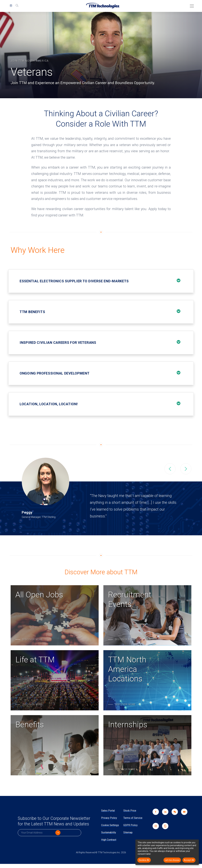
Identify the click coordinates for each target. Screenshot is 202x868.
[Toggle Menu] (191, 5)
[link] (173, 816)
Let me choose (172, 860)
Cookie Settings (110, 825)
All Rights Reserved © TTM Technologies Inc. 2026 (101, 857)
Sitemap (128, 832)
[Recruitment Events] (147, 615)
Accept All (189, 860)
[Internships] (147, 745)
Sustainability (109, 832)
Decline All (144, 860)
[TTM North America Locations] (147, 680)
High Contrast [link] (109, 840)
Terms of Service (133, 818)
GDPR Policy (130, 825)
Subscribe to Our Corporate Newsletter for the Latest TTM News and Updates (49, 825)
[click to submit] (77, 840)
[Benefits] (55, 745)
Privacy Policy (109, 818)
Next (186, 469)
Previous (170, 469)
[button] (11, 6)
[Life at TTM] (55, 680)
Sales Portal (108, 811)
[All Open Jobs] (55, 615)
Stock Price (130, 811)
